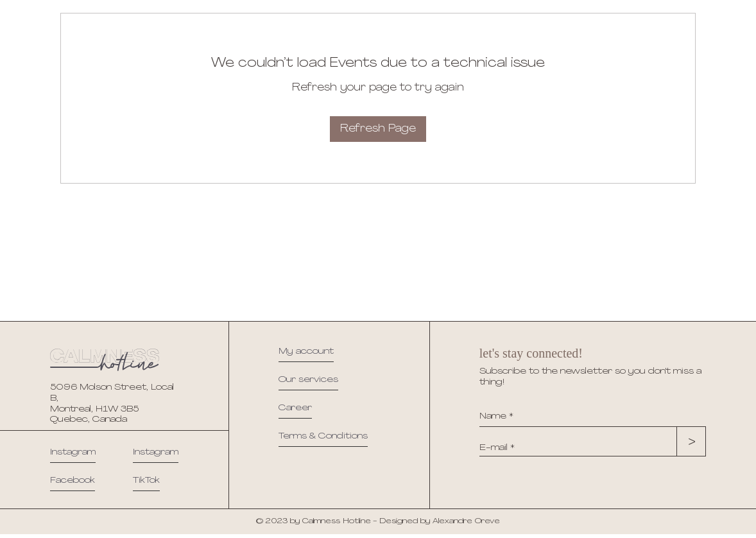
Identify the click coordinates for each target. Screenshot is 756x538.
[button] (323, 439)
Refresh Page (378, 129)
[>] (689, 443)
